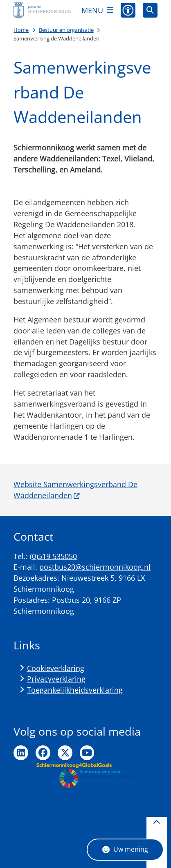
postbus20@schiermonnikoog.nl (95, 567)
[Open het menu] (97, 10)
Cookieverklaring (56, 668)
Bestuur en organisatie (66, 30)
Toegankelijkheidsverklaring (75, 690)
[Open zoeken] (150, 10)
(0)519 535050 (53, 556)
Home (21, 30)
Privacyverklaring (56, 679)
